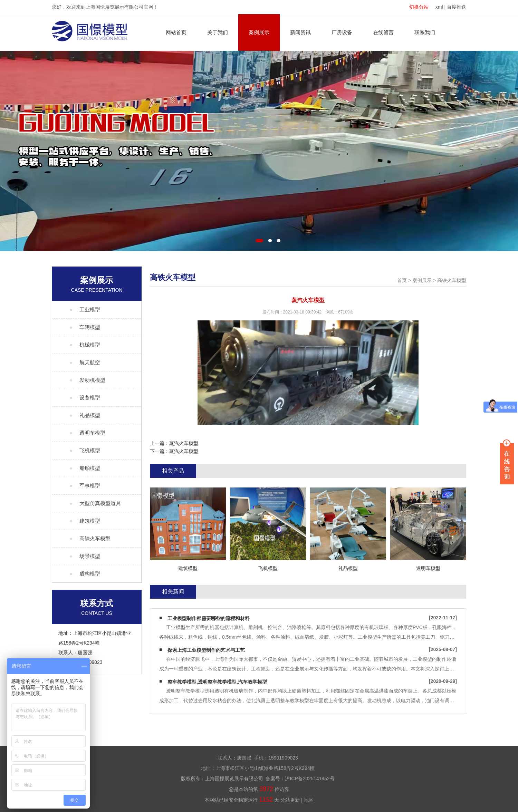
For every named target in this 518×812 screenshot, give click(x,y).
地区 (309, 800)
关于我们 (218, 32)
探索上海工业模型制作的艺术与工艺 (206, 650)
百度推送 (457, 7)
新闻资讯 (300, 32)
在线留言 (383, 32)
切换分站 (419, 7)
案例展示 (259, 32)
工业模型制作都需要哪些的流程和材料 (209, 618)
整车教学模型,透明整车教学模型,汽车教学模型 (217, 682)
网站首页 (176, 32)
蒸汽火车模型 (184, 443)
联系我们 (425, 32)
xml (439, 7)
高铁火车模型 (452, 280)
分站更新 (290, 800)
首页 (402, 280)
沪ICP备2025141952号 (310, 779)
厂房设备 (342, 32)
